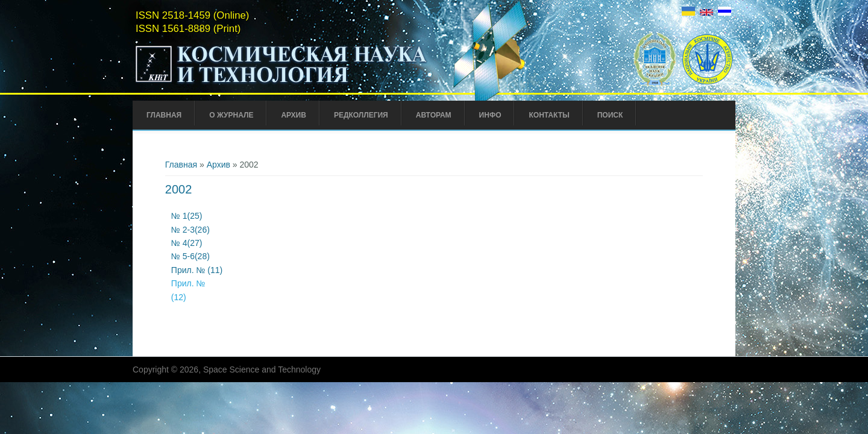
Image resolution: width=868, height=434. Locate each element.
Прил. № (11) (197, 270)
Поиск (610, 115)
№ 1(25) (188, 216)
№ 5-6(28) (190, 256)
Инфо (490, 115)
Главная (164, 115)
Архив (294, 115)
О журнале (231, 115)
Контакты (549, 115)
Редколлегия (361, 115)
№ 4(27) (187, 243)
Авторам (434, 115)
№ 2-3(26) (190, 230)
